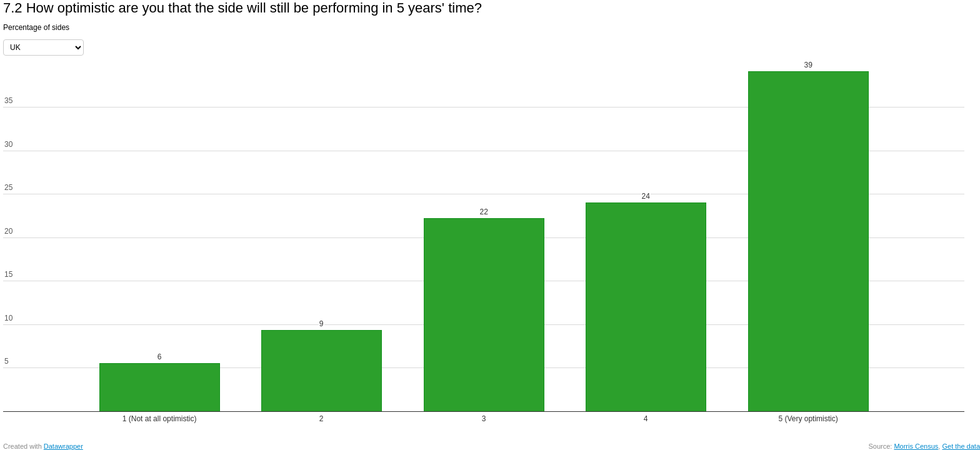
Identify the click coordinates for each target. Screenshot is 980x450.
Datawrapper (63, 446)
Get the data (961, 446)
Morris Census (916, 446)
